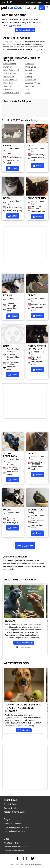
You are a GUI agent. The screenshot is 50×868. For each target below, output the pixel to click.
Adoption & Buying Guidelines (16, 812)
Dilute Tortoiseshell (11, 70)
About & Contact (11, 804)
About (33, 2)
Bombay (29, 77)
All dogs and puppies (12, 824)
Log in (47, 2)
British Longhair (10, 64)
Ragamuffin (8, 89)
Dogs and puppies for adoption (16, 827)
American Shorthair (11, 93)
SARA (6, 346)
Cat (29, 19)
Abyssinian (30, 86)
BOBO (6, 198)
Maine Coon (8, 83)
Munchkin (7, 67)
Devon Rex (30, 70)
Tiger (27, 89)
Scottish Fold (31, 80)
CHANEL (8, 146)
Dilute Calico (31, 67)
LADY (31, 146)
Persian (28, 73)
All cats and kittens (12, 843)
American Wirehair (33, 83)
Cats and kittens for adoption (16, 847)
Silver (28, 93)
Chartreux (7, 86)
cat (10, 26)
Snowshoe (30, 64)
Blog (28, 2)
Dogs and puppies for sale (15, 831)
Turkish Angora (10, 73)
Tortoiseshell (9, 77)
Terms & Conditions (12, 808)
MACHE (7, 510)
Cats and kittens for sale (14, 851)
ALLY (30, 454)
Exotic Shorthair (10, 80)
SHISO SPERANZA (37, 198)
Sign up (40, 2)
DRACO (32, 295)
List (42, 8)
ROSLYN (8, 295)
